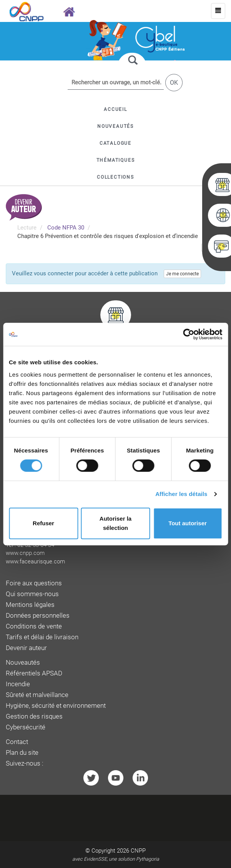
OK (174, 83)
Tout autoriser (188, 523)
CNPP (138, 851)
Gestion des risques (34, 716)
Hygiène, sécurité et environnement (56, 706)
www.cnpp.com (25, 553)
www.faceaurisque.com (35, 561)
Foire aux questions (34, 583)
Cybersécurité (26, 727)
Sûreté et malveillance (37, 695)
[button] (115, 143)
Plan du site (22, 753)
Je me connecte (182, 274)
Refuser (43, 523)
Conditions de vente (34, 626)
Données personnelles (38, 616)
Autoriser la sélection (115, 523)
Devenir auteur (26, 648)
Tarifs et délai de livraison (42, 637)
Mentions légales (30, 605)
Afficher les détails (181, 494)
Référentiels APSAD (34, 673)
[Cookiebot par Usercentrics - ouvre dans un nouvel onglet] (189, 334)
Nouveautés (23, 663)
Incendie (18, 684)
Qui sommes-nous (32, 594)
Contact (17, 742)
